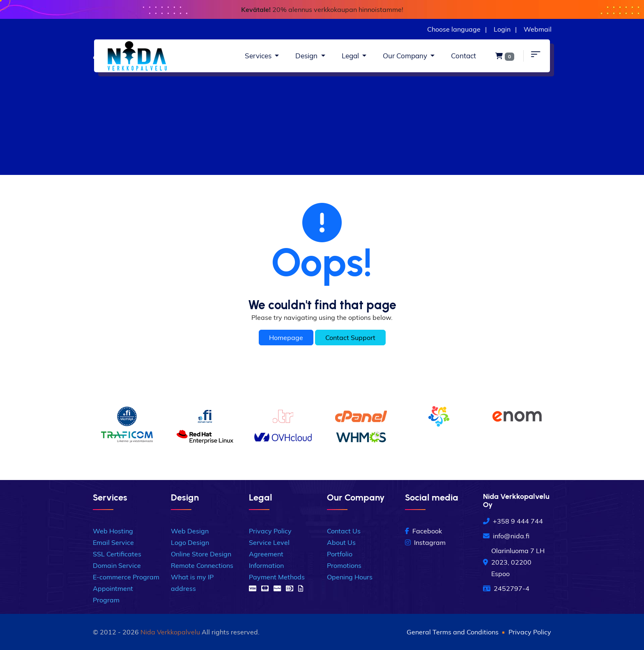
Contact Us (344, 531)
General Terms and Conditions (453, 632)
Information (266, 565)
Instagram (425, 542)
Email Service (113, 542)
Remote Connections (202, 565)
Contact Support (350, 338)
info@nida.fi (506, 536)
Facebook (423, 531)
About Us (341, 542)
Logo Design (190, 542)
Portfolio (340, 554)
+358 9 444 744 (513, 521)
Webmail (538, 29)
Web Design (190, 531)
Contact (463, 56)
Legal (351, 56)
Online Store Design (201, 554)
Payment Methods (277, 577)
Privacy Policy (270, 531)
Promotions (344, 565)
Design (307, 56)
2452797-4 (506, 588)
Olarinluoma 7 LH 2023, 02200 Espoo (514, 562)
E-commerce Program (126, 577)
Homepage (286, 338)
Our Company (406, 56)
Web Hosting (113, 531)
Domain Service (117, 565)
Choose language (454, 29)
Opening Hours (350, 577)
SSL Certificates (117, 554)
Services (259, 56)
